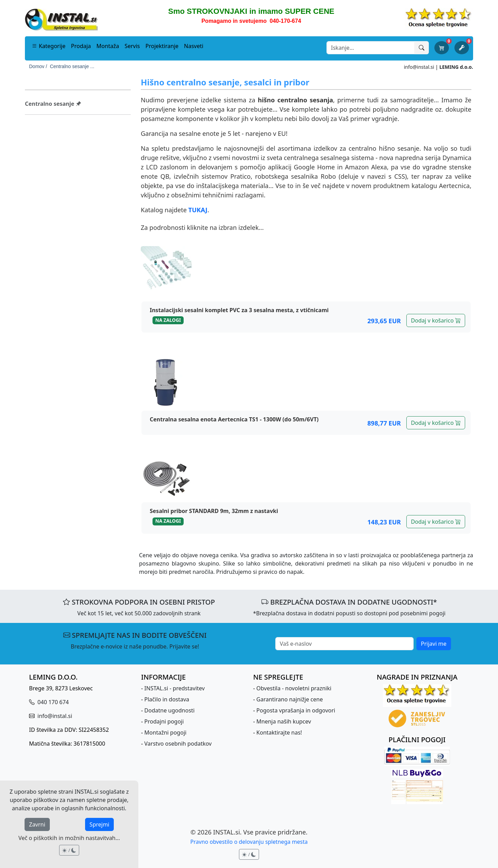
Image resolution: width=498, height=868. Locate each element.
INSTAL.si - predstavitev (174, 688)
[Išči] (422, 48)
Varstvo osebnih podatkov (178, 744)
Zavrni (37, 824)
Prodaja (81, 46)
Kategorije (49, 46)
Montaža (108, 46)
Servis (132, 46)
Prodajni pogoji (164, 721)
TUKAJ (198, 210)
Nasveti (194, 46)
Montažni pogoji (165, 732)
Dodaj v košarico (436, 320)
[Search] (371, 48)
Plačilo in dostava (167, 699)
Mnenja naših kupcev (284, 721)
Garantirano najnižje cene (289, 699)
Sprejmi (99, 824)
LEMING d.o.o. (456, 67)
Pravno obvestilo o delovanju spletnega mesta (249, 842)
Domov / (38, 66)
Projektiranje (162, 46)
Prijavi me (434, 644)
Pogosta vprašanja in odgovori (296, 710)
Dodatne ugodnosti (169, 710)
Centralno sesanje (53, 104)
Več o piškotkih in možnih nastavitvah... (69, 838)
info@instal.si (419, 67)
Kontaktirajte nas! (279, 732)
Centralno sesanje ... (72, 66)
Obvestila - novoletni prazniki (294, 688)
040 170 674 (52, 702)
